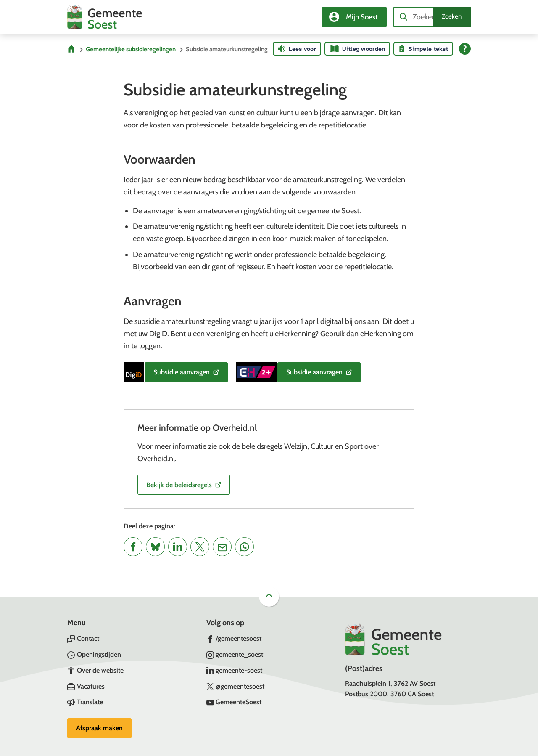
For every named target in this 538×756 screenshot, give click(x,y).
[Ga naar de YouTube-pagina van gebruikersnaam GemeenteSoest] (234, 702)
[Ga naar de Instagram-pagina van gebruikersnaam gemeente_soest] (235, 654)
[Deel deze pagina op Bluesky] (155, 547)
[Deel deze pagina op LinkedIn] (178, 547)
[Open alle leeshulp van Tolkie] (465, 49)
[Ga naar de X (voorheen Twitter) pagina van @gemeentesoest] (236, 686)
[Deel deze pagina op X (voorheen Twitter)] (200, 547)
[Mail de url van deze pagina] (222, 547)
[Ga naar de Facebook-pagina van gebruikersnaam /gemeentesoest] (234, 638)
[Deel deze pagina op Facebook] (133, 547)
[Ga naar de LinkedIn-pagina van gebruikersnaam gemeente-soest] (235, 670)
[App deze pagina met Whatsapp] (244, 547)
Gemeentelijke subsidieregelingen (131, 49)
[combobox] (432, 17)
